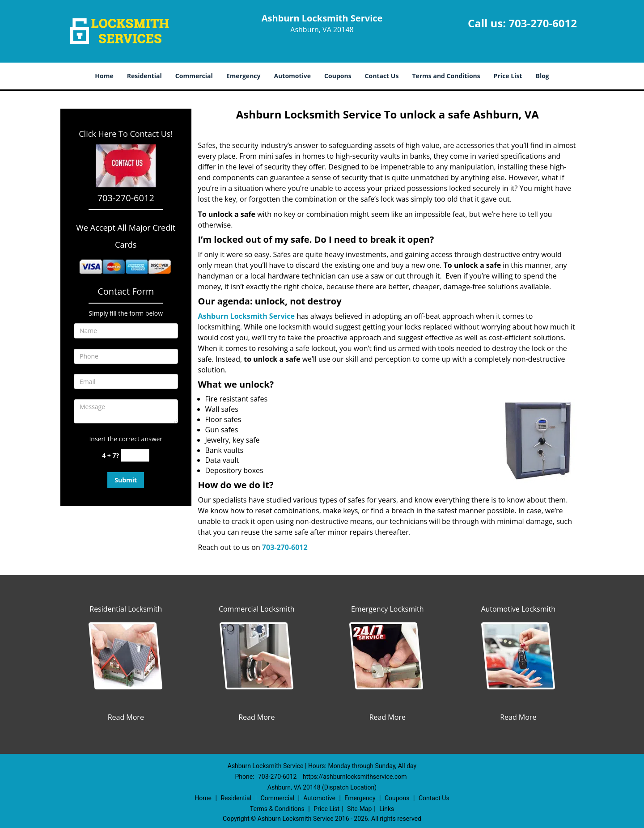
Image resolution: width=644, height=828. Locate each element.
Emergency (244, 76)
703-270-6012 (543, 23)
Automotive (293, 76)
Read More (126, 717)
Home (104, 76)
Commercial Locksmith (257, 609)
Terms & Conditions (277, 809)
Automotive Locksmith (518, 609)
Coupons (338, 76)
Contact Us (382, 76)
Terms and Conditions (446, 76)
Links (387, 809)
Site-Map (359, 809)
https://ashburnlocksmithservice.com (355, 777)
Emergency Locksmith (388, 609)
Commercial (194, 76)
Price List (508, 76)
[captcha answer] (135, 455)
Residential (144, 76)
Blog (542, 76)
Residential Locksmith (126, 609)
